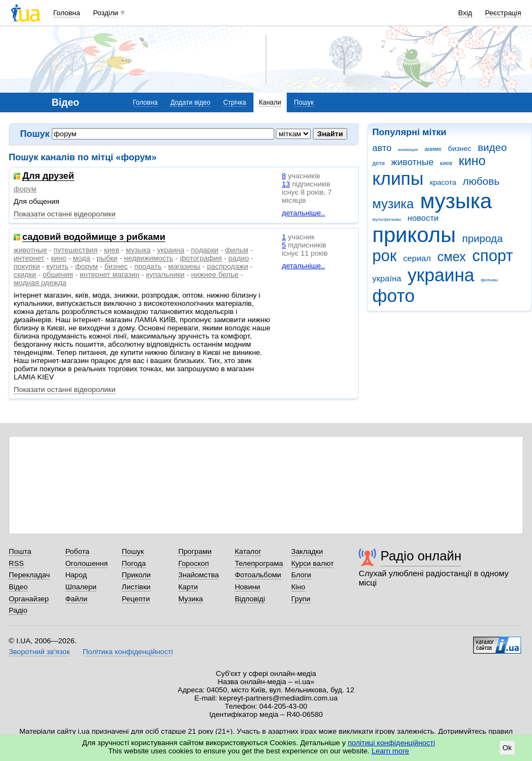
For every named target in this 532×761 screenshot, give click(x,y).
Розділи (106, 13)
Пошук (304, 102)
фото (394, 296)
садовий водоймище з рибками (94, 237)
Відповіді (250, 599)
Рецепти (136, 599)
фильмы (489, 280)
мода (82, 258)
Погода (134, 563)
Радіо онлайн (421, 556)
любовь (481, 181)
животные (413, 162)
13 (286, 184)
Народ (76, 575)
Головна (67, 13)
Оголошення (87, 563)
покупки (27, 266)
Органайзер (29, 599)
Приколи (136, 575)
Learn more (391, 751)
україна (387, 278)
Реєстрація (503, 13)
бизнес (460, 149)
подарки (205, 250)
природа (483, 238)
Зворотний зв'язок (39, 652)
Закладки (307, 551)
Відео (18, 587)
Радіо (18, 610)
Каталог (248, 551)
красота (443, 182)
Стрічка (234, 102)
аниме (433, 149)
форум (25, 189)
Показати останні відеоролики (65, 214)
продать (148, 266)
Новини (248, 587)
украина (441, 275)
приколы (414, 235)
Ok (507, 748)
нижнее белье (215, 274)
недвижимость (149, 258)
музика (393, 204)
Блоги (301, 575)
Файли (77, 599)
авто (382, 148)
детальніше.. (303, 213)
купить (58, 266)
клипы (398, 179)
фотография (201, 258)
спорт (492, 256)
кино (472, 161)
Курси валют (312, 563)
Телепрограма (259, 563)
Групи (301, 599)
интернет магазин (110, 274)
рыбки (107, 258)
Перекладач (29, 575)
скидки (25, 274)
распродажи (228, 266)
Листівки (136, 587)
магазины (184, 266)
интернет (29, 258)
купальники (165, 274)
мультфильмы (387, 219)
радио (239, 258)
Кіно (298, 587)
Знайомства (199, 575)
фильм (237, 250)
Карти (188, 587)
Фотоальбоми (258, 575)
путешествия (75, 250)
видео (492, 147)
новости (423, 218)
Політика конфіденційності (128, 652)
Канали (270, 102)
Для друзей (48, 176)
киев (446, 163)
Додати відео (191, 102)
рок (385, 256)
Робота (77, 551)
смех (451, 257)
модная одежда (40, 283)
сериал (417, 258)
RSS (16, 563)
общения (58, 274)
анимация (408, 150)
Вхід (465, 13)
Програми (195, 551)
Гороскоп (194, 563)
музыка (456, 201)
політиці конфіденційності (391, 743)
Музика (191, 599)
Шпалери (81, 587)
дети (379, 163)
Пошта (20, 551)
